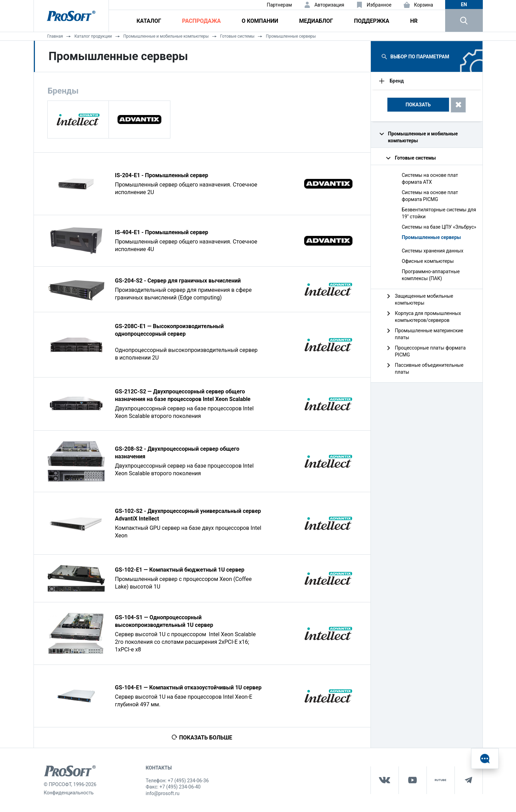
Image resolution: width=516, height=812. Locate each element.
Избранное (379, 5)
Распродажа (201, 21)
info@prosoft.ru (163, 793)
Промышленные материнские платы (429, 334)
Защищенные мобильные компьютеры (424, 299)
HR (414, 21)
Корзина (424, 5)
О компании (260, 21)
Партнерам (279, 5)
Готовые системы (237, 36)
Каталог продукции (93, 36)
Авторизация (329, 5)
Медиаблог (316, 21)
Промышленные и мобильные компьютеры (166, 36)
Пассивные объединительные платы (429, 369)
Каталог (149, 21)
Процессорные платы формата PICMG (430, 351)
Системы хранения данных (433, 251)
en (464, 4)
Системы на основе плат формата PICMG (430, 196)
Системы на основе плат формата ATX (430, 179)
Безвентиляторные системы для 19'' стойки (439, 213)
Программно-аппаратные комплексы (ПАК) (431, 275)
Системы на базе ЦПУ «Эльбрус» (439, 227)
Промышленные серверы (291, 36)
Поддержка (372, 21)
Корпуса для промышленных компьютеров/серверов (428, 317)
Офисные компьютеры (428, 261)
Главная (55, 36)
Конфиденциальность (69, 793)
